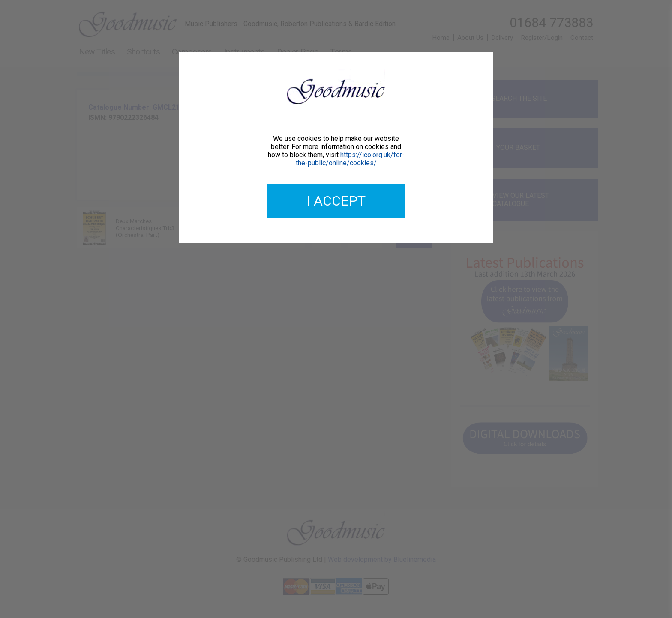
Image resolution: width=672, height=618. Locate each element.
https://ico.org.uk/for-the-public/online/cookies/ (350, 159)
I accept (336, 201)
